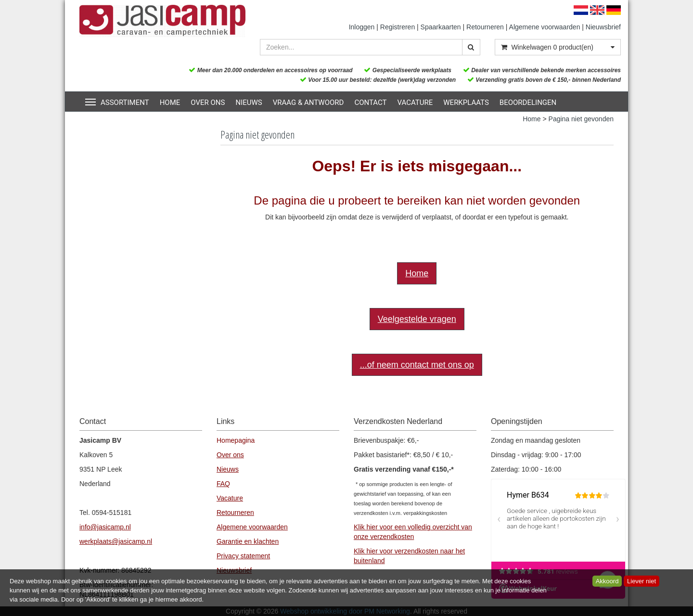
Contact (370, 103)
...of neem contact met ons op (417, 365)
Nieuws (249, 103)
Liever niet (642, 581)
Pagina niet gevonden (581, 119)
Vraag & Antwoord (308, 103)
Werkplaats (466, 103)
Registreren (398, 27)
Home (170, 103)
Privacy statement (243, 556)
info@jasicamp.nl (105, 527)
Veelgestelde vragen (417, 319)
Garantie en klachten (248, 541)
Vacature (415, 103)
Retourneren (485, 27)
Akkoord (607, 581)
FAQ (223, 484)
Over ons (208, 103)
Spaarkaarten (441, 27)
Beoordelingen (528, 103)
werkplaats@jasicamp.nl (116, 541)
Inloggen (362, 27)
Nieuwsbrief (603, 27)
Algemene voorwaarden (545, 27)
